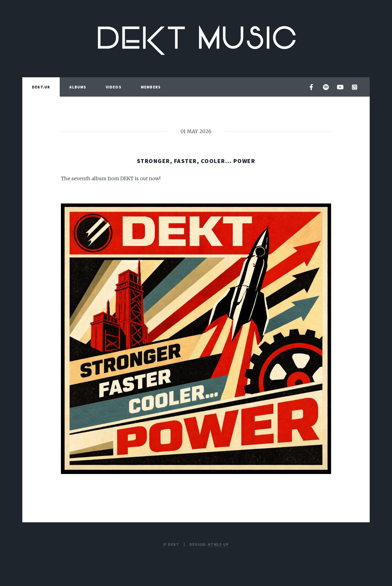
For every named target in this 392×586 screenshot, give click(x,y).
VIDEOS (114, 87)
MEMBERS (151, 87)
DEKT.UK (41, 87)
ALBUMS (78, 87)
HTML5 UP (218, 544)
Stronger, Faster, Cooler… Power (196, 161)
